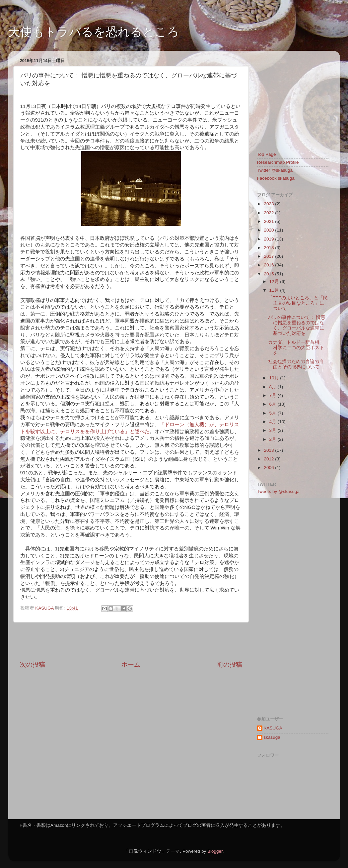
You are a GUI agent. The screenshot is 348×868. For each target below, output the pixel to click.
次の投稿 (33, 665)
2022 (269, 213)
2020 (269, 230)
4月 (274, 422)
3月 (274, 430)
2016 (269, 265)
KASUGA (273, 728)
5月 (274, 413)
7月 (274, 395)
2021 (269, 221)
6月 (274, 404)
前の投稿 (230, 665)
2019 (269, 239)
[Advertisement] (131, 641)
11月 (275, 290)
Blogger (215, 851)
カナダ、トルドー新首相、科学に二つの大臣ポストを (296, 348)
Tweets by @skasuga (278, 491)
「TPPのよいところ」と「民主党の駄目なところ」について (298, 303)
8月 (274, 387)
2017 (269, 256)
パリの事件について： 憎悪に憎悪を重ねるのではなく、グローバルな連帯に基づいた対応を (297, 326)
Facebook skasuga (276, 178)
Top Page (267, 154)
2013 (269, 450)
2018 (269, 248)
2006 (269, 468)
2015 (269, 274)
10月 (275, 378)
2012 (269, 459)
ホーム (131, 665)
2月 (274, 439)
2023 (269, 204)
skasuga (272, 737)
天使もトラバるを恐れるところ (94, 32)
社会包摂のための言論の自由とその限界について (296, 364)
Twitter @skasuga (275, 170)
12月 (275, 282)
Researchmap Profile (278, 162)
